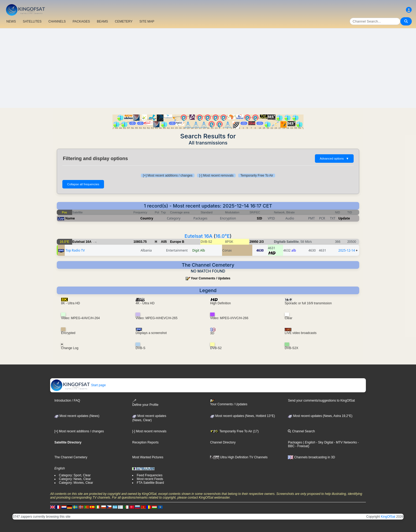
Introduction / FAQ (67, 401)
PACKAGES (81, 21)
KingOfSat (388, 517)
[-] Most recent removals (216, 175)
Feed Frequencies (149, 475)
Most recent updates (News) (77, 416)
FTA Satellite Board (150, 483)
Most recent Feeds (150, 479)
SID (259, 218)
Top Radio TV (75, 250)
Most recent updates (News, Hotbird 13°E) (242, 416)
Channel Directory (223, 442)
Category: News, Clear (75, 479)
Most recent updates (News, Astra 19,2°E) (320, 416)
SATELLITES (32, 21)
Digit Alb (199, 250)
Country (147, 218)
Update (344, 218)
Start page (78, 385)
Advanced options (334, 159)
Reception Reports (145, 442)
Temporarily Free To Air (257, 175)
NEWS (11, 21)
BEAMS (102, 21)
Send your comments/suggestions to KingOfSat (321, 401)
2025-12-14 (347, 250)
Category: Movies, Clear (76, 483)
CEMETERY (124, 21)
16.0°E (223, 236)
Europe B (177, 242)
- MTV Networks (345, 442)
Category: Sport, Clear (75, 475)
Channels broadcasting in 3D (311, 457)
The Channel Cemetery (71, 457)
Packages (295, 442)
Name (70, 218)
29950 (254, 242)
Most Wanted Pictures (148, 457)
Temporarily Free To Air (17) (234, 431)
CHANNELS (57, 21)
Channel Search (301, 431)
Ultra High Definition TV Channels (239, 457)
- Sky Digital (324, 442)
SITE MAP (147, 21)
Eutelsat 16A (198, 236)
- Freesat (301, 446)
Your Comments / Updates (211, 278)
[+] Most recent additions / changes (168, 175)
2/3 (261, 242)
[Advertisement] (208, 68)
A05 (164, 242)
